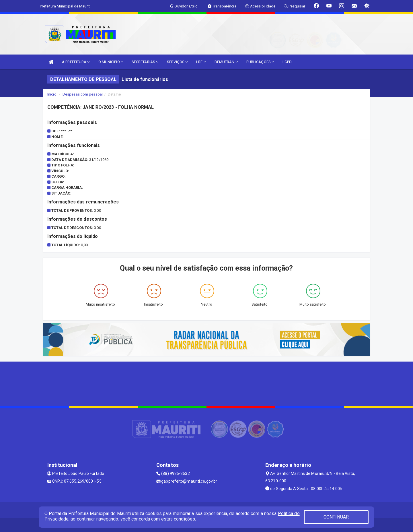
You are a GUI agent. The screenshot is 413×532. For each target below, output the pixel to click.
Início (52, 94)
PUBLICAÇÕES (260, 62)
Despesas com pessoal (83, 94)
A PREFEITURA (76, 62)
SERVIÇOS (177, 62)
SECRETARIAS (145, 62)
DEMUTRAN (226, 62)
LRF (201, 62)
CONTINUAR (336, 517)
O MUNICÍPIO (111, 62)
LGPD (287, 62)
